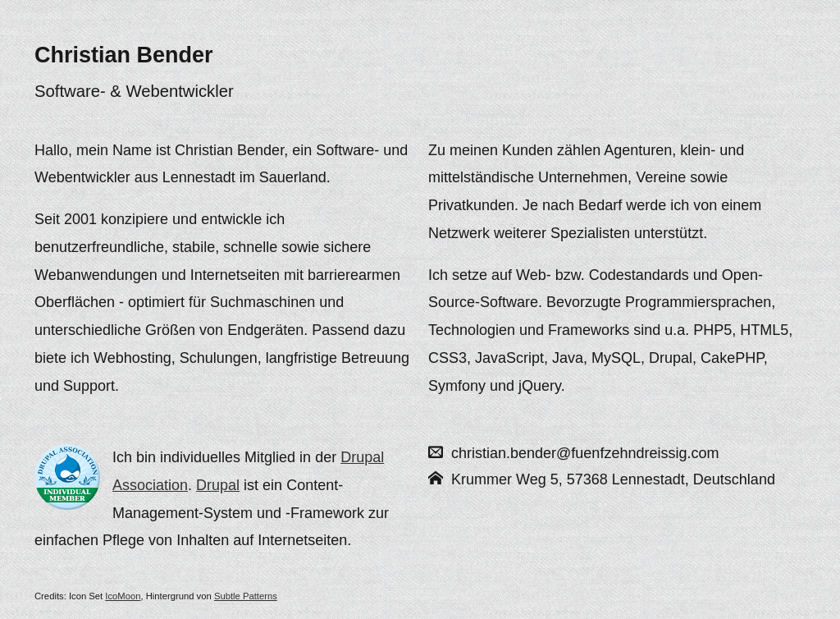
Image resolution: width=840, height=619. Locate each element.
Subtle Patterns (246, 596)
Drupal (218, 485)
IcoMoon (123, 596)
